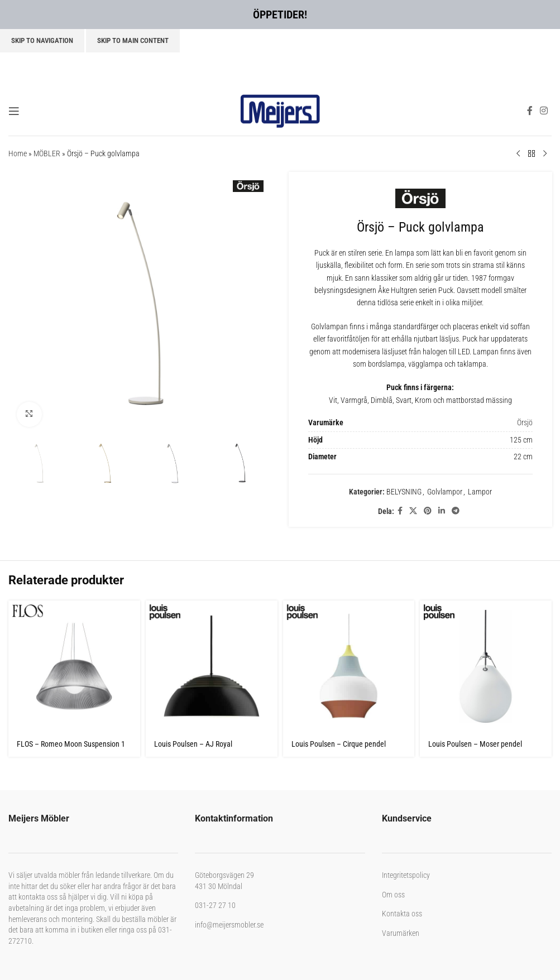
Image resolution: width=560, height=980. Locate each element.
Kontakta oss (402, 914)
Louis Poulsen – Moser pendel (475, 744)
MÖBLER (47, 153)
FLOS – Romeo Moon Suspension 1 (71, 744)
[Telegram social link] (455, 511)
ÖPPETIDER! (280, 15)
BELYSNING (403, 492)
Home (18, 153)
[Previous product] (518, 154)
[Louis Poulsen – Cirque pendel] (349, 666)
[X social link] (413, 511)
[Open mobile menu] (14, 111)
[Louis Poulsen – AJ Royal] (212, 666)
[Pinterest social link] (427, 511)
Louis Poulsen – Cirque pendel (339, 744)
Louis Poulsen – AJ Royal (193, 744)
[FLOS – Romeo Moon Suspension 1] (74, 666)
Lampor (479, 492)
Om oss (393, 895)
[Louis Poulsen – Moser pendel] (486, 666)
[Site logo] (280, 110)
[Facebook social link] (530, 111)
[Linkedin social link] (441, 511)
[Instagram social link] (544, 111)
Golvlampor (444, 492)
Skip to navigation (42, 40)
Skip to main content (133, 40)
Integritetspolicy (406, 875)
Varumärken (401, 933)
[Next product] (545, 154)
